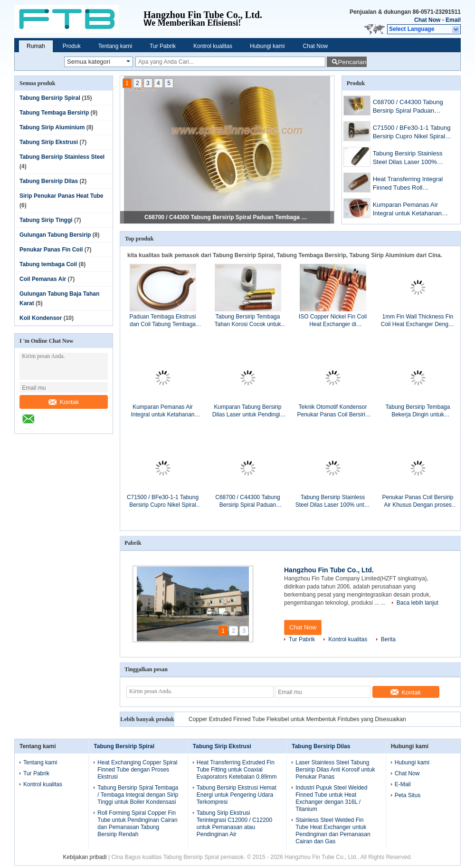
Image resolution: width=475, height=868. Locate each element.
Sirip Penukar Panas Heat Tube (62, 196)
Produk (72, 46)
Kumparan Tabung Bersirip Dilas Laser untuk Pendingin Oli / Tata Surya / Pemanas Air (248, 411)
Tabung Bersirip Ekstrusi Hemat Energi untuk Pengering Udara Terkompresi (237, 795)
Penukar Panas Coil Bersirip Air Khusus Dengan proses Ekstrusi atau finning (418, 501)
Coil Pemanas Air (43, 279)
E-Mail (403, 784)
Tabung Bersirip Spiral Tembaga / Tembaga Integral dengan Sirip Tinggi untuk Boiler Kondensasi (138, 795)
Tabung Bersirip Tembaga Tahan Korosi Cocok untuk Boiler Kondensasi (247, 321)
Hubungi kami (267, 46)
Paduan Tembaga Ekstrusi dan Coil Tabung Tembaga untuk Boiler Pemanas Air (163, 321)
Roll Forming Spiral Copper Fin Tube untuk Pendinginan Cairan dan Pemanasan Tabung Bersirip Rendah (137, 824)
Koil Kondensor (41, 318)
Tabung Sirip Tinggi (46, 220)
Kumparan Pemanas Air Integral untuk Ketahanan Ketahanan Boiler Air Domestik (407, 210)
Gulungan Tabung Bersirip (55, 235)
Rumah (36, 46)
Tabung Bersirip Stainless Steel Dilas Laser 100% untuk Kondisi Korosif (408, 159)
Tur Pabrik (163, 46)
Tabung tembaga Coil (48, 264)
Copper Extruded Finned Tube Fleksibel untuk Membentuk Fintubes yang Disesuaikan (297, 719)
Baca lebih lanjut (418, 603)
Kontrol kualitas (213, 46)
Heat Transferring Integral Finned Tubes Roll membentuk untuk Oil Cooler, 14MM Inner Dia (413, 184)
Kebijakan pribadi (85, 857)
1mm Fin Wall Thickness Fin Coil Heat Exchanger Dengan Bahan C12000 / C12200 (418, 321)
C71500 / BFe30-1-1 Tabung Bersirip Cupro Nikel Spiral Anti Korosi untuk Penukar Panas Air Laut (412, 133)
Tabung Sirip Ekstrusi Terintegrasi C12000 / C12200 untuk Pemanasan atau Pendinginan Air (234, 824)
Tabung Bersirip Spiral (50, 98)
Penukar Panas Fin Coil (51, 250)
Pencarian (352, 62)
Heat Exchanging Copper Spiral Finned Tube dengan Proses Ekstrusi (137, 770)
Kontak (64, 402)
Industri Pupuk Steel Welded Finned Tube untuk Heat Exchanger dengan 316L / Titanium (331, 798)
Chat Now (427, 20)
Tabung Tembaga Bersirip (54, 113)
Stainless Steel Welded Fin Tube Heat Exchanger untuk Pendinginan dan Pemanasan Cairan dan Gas (333, 831)
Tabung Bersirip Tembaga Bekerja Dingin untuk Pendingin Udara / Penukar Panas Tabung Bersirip (418, 411)
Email (453, 20)
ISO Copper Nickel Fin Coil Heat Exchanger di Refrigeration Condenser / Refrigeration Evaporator (333, 321)
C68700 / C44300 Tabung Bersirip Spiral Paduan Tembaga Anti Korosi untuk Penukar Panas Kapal (228, 217)
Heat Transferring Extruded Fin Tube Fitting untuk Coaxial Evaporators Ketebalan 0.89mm (237, 770)
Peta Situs (408, 795)
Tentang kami (115, 46)
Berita (388, 639)
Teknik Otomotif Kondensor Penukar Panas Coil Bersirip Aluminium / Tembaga (332, 411)
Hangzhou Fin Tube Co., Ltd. (329, 570)
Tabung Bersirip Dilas (49, 181)
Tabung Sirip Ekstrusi (49, 142)
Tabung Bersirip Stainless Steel (62, 157)
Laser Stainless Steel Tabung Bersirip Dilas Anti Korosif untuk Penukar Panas (335, 770)
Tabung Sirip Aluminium (52, 127)
